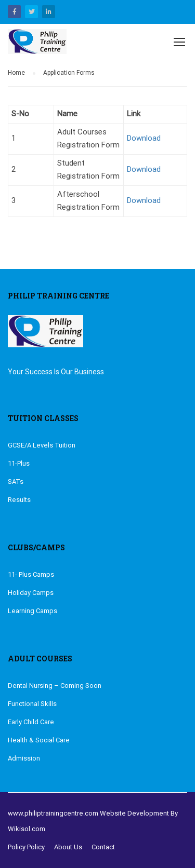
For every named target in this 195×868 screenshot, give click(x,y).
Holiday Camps (31, 593)
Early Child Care (31, 722)
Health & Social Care (39, 740)
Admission (24, 758)
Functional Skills (32, 704)
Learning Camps (32, 611)
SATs (16, 482)
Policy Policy (26, 847)
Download (144, 138)
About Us (68, 847)
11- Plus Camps (31, 574)
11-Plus (19, 463)
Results (19, 500)
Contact (103, 847)
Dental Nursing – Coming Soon (55, 686)
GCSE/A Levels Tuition (42, 445)
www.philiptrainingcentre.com (53, 813)
